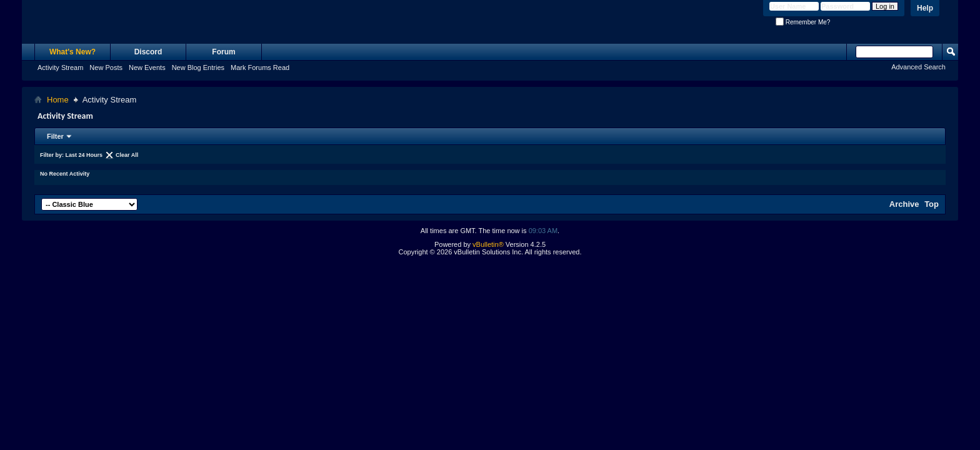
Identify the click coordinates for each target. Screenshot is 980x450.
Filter (55, 136)
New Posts (106, 67)
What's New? (72, 52)
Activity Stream (60, 67)
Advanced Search (918, 67)
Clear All (127, 155)
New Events (147, 67)
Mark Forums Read (260, 67)
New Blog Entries (198, 67)
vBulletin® (488, 244)
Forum (223, 52)
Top (932, 204)
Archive (904, 204)
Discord (148, 52)
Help (925, 8)
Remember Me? (803, 22)
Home (58, 100)
